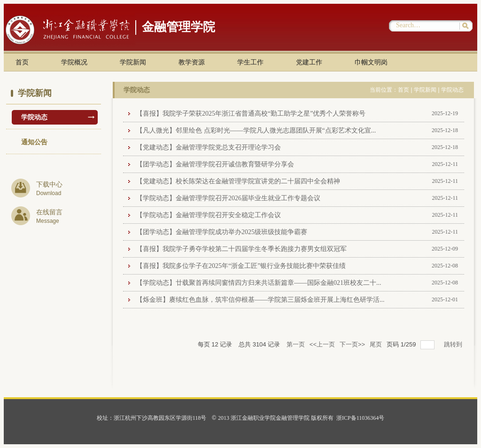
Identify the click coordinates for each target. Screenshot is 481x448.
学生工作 (250, 62)
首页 (22, 62)
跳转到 (454, 344)
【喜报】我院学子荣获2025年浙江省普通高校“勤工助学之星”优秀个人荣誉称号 (251, 114)
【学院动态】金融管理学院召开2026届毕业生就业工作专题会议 (228, 198)
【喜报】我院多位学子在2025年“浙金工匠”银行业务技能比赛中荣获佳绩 (241, 266)
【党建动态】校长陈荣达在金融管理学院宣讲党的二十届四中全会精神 (238, 181)
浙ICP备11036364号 (360, 418)
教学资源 (192, 62)
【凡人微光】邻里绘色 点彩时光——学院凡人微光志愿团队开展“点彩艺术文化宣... (256, 130)
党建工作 (309, 62)
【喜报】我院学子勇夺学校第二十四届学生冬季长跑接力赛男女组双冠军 (241, 249)
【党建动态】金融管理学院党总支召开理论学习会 (209, 147)
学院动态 (34, 117)
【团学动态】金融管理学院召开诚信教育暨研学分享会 (215, 164)
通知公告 (34, 142)
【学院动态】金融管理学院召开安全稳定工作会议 (209, 215)
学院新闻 (133, 62)
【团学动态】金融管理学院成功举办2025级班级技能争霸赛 (222, 232)
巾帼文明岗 (371, 62)
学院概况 (74, 62)
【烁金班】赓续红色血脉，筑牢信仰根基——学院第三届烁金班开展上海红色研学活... (260, 300)
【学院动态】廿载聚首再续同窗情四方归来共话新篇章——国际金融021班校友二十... (259, 283)
